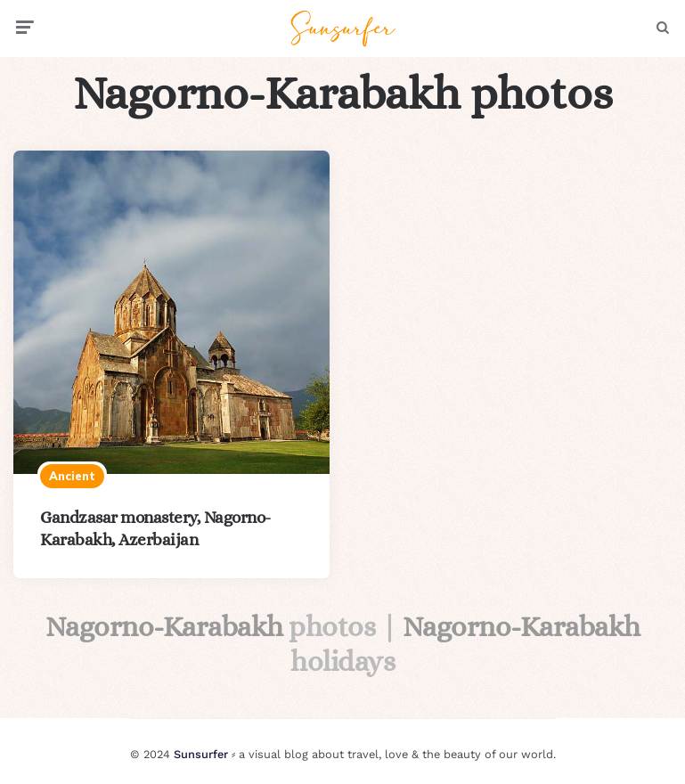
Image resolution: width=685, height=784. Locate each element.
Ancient (72, 476)
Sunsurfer (201, 754)
